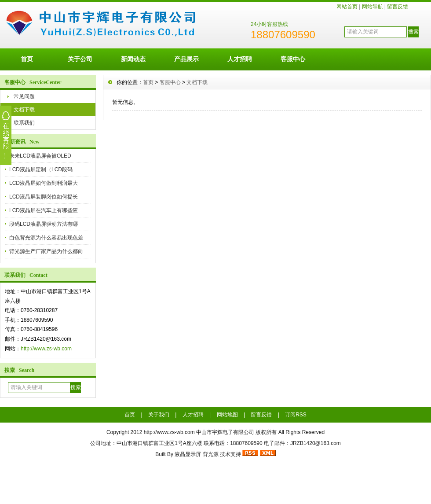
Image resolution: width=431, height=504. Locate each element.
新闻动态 (133, 59)
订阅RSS (296, 415)
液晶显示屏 (188, 454)
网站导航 (373, 7)
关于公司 (80, 59)
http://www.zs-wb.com (46, 349)
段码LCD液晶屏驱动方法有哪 (44, 224)
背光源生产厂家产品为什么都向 (46, 251)
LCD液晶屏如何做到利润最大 (44, 183)
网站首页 (347, 7)
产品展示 (186, 59)
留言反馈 (398, 7)
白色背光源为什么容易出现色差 (46, 238)
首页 (27, 59)
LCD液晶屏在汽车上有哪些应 (44, 210)
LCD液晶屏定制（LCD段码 (41, 169)
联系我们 (24, 123)
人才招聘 (240, 59)
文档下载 (24, 110)
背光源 (211, 454)
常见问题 (24, 96)
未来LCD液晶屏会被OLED (40, 156)
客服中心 (293, 59)
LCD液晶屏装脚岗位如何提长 (44, 197)
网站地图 (227, 415)
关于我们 (159, 415)
